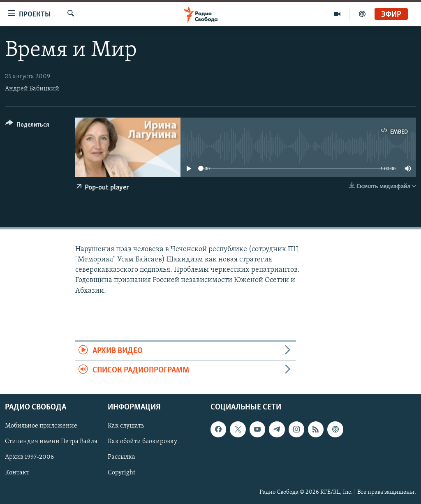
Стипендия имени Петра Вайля (51, 442)
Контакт (17, 473)
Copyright (121, 473)
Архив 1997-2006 (29, 458)
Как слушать (126, 426)
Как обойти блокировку (142, 442)
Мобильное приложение (41, 426)
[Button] (27, 126)
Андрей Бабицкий (32, 89)
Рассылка (121, 458)
